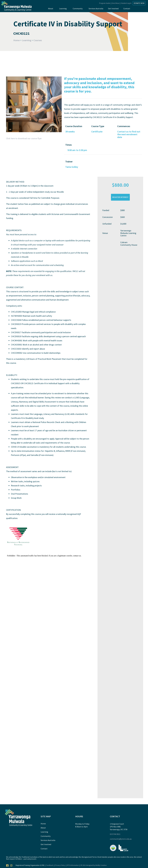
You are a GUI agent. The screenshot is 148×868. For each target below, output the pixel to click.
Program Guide (105, 3)
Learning (63, 8)
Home (17, 40)
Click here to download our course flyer (24, 138)
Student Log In (126, 3)
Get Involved (113, 8)
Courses (38, 40)
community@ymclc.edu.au (121, 839)
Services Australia (96, 8)
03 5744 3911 (115, 834)
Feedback (50, 865)
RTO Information (73, 865)
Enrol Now (116, 3)
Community (78, 8)
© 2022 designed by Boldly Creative (94, 865)
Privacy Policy (60, 865)
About (51, 8)
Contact (127, 8)
